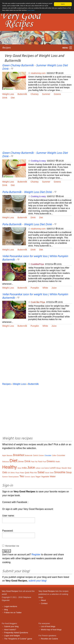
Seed (52, 473)
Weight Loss (8, 94)
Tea (22, 476)
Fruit (44, 462)
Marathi (64, 468)
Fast (33, 462)
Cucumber (61, 455)
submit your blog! (38, 581)
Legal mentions (11, 606)
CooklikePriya (37, 264)
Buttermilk (22, 94)
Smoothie (60, 472)
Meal (70, 468)
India (24, 468)
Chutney (35, 94)
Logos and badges (12, 636)
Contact (44, 603)
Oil (9, 473)
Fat (36, 462)
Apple (4, 455)
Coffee (54, 455)
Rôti (36, 473)
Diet (13, 98)
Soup (69, 472)
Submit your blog (11, 626)
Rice (32, 473)
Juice (54, 288)
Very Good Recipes (10, 591)
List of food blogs (48, 626)
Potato (22, 473)
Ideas (19, 468)
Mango (59, 468)
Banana (10, 455)
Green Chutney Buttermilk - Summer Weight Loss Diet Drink (35, 67)
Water (53, 476)
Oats (5, 472)
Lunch (53, 468)
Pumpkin (35, 288)
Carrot (35, 455)
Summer (46, 94)
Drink (5, 98)
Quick (27, 473)
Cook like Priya (38, 302)
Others (13, 473)
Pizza (17, 473)
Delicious (6, 462)
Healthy (10, 467)
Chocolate (48, 455)
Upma (33, 477)
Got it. (63, 4)
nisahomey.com (38, 73)
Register (36, 554)
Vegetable (45, 477)
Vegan (38, 477)
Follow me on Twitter (13, 613)
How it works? (10, 629)
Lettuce (38, 468)
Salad (41, 472)
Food (40, 462)
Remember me (12, 546)
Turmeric (27, 477)
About (43, 600)
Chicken (41, 455)
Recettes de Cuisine (49, 639)
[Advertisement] (37, 127)
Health (58, 462)
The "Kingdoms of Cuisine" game (18, 639)
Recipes (6, 48)
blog (6, 610)
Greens (57, 94)
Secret (47, 473)
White (45, 288)
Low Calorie (45, 468)
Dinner (21, 461)
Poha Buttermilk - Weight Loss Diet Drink (27, 192)
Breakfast (19, 455)
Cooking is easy (38, 161)
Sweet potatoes (14, 477)
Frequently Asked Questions (16, 633)
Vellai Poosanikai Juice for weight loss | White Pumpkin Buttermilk (35, 258)
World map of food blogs (51, 629)
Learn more (31, 10)
